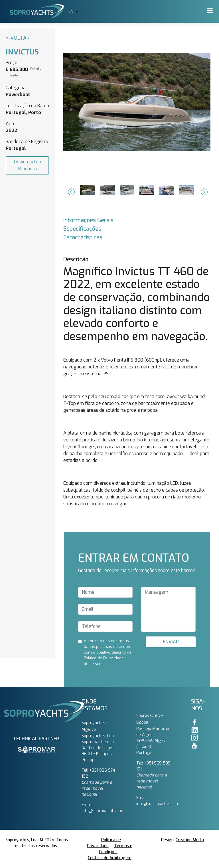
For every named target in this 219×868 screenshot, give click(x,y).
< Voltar (18, 38)
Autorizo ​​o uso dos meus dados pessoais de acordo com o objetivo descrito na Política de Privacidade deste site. (108, 652)
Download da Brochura (28, 165)
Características (83, 237)
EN (71, 12)
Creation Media (190, 840)
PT (79, 12)
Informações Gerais (88, 220)
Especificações (82, 229)
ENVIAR (171, 642)
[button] (70, 192)
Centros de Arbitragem (110, 858)
